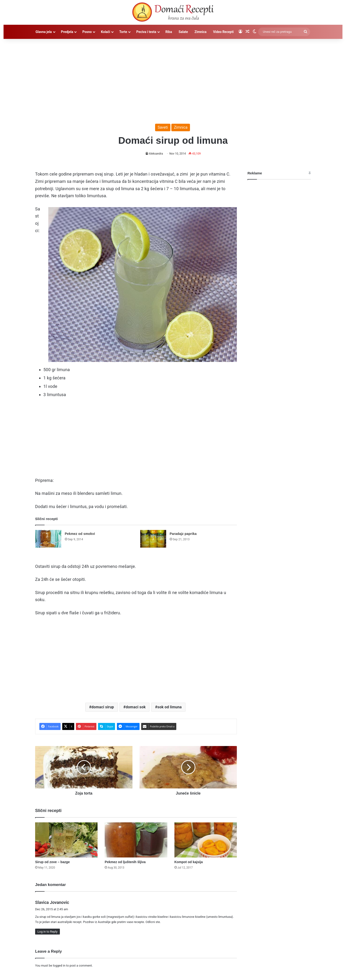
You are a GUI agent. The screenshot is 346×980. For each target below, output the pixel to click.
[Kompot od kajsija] (206, 840)
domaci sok (136, 707)
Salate (183, 32)
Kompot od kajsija (189, 862)
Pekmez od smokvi (80, 534)
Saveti (163, 127)
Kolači (105, 32)
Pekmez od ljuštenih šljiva (125, 862)
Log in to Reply (47, 932)
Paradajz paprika (183, 534)
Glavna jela (44, 32)
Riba (169, 32)
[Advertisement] (173, 79)
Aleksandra (156, 154)
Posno (87, 32)
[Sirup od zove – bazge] (66, 840)
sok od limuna (170, 707)
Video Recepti (223, 32)
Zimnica (200, 32)
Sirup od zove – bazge (52, 862)
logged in (59, 966)
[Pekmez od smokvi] (48, 539)
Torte (123, 32)
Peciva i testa (146, 32)
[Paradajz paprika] (153, 539)
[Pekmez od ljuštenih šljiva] (136, 840)
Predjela (67, 32)
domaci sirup (103, 707)
